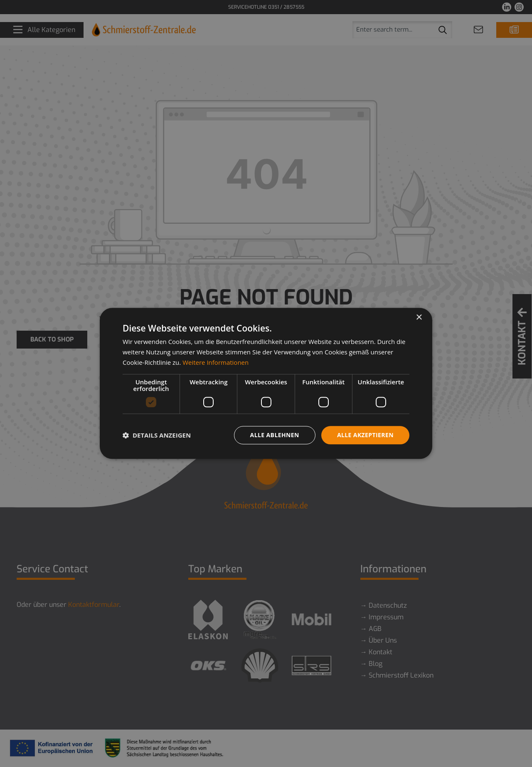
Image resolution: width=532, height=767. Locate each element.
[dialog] (266, 383)
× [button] (419, 318)
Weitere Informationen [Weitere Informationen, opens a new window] (216, 362)
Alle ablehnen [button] (275, 435)
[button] (157, 435)
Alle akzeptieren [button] (365, 435)
